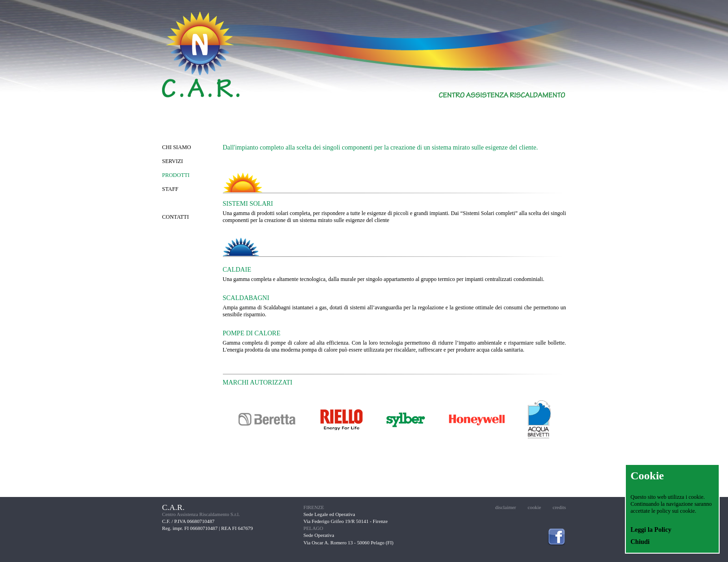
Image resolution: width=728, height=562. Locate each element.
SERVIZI (172, 161)
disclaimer (505, 507)
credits (559, 507)
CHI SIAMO (176, 147)
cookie (534, 507)
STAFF (170, 189)
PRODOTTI (176, 175)
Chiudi (640, 542)
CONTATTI (175, 217)
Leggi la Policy (651, 530)
